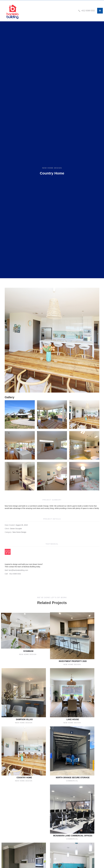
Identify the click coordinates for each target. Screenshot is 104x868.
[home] (41, 11)
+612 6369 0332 (88, 11)
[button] (100, 11)
